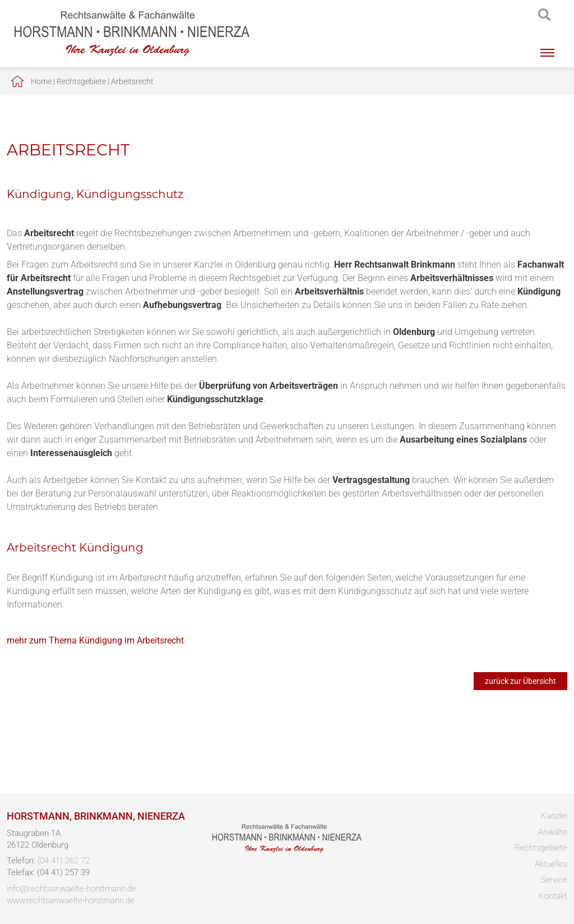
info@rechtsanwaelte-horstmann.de (71, 889)
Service (554, 880)
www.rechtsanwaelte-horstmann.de (71, 900)
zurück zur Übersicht (520, 681)
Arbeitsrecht (132, 81)
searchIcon (544, 15)
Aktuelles (551, 864)
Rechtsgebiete (81, 81)
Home (41, 81)
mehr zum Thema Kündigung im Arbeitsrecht (95, 640)
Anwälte (553, 832)
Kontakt (553, 896)
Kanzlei (554, 816)
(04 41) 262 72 (64, 861)
